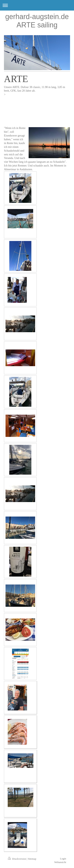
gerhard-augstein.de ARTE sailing (37, 21)
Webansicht (60, 862)
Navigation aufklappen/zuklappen (37, 5)
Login (63, 859)
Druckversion (17, 859)
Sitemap (32, 859)
